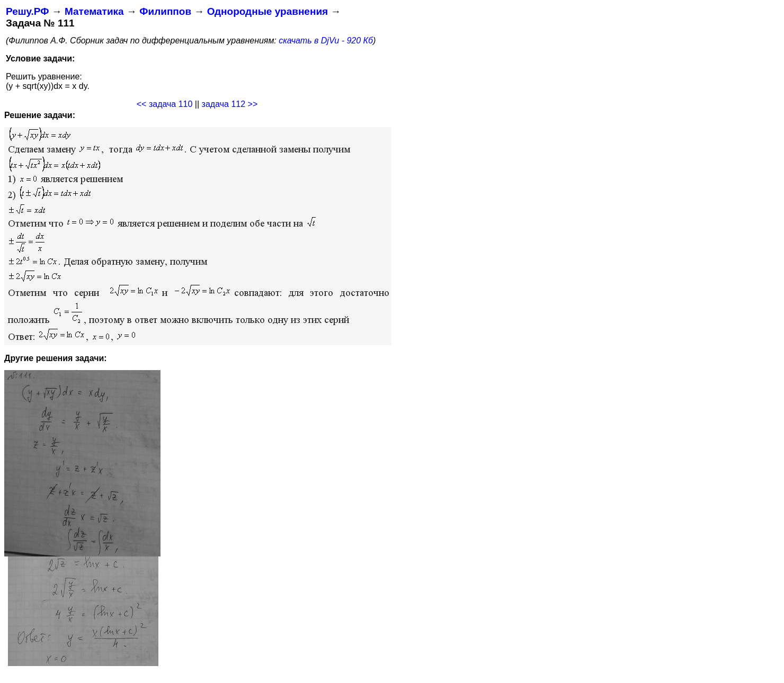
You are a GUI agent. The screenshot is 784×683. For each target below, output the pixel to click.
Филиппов (165, 11)
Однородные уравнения (268, 11)
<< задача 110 (165, 104)
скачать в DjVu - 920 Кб (326, 41)
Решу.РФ (27, 11)
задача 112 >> (230, 104)
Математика (94, 11)
